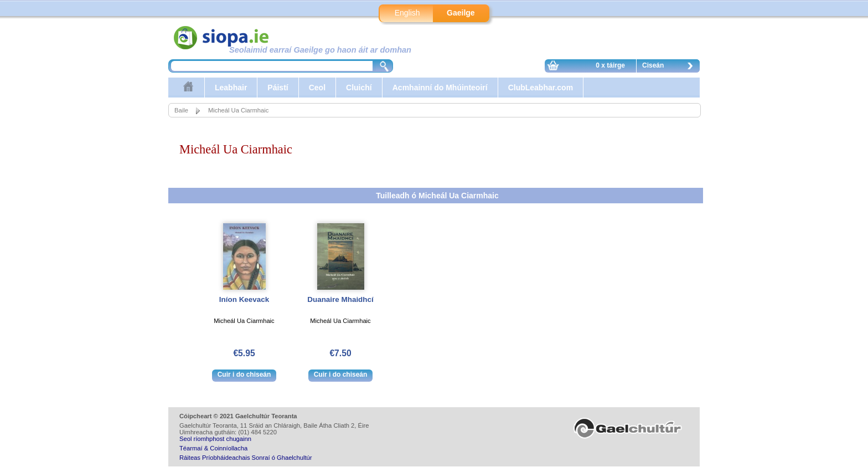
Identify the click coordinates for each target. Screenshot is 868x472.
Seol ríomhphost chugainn (215, 439)
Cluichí (359, 88)
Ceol (317, 88)
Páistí (278, 88)
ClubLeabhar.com (541, 88)
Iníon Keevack (244, 299)
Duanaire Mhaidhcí (340, 299)
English (407, 13)
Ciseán (670, 67)
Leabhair (231, 88)
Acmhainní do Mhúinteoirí (440, 88)
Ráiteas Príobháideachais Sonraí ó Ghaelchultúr (246, 458)
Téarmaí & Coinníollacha (213, 448)
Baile (181, 110)
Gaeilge (461, 13)
